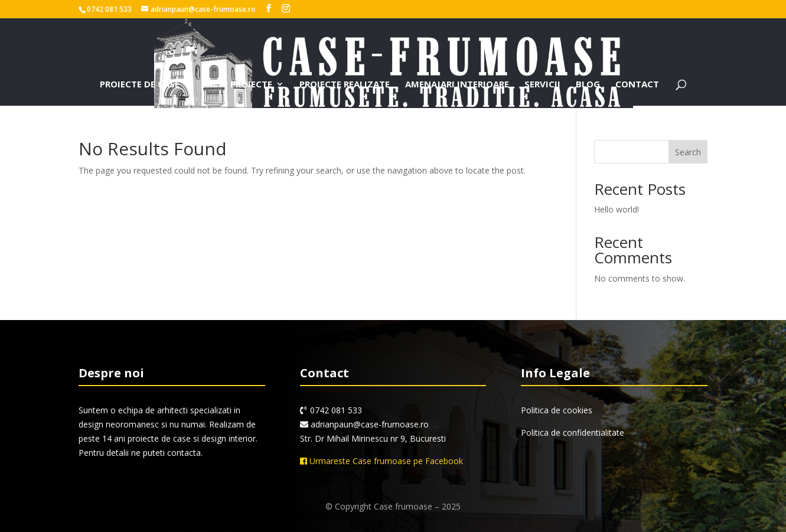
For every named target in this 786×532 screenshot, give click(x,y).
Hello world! (617, 209)
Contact (637, 85)
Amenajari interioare (457, 85)
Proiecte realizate (345, 85)
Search (688, 152)
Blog (588, 85)
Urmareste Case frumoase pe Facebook (381, 461)
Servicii (542, 85)
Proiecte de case (140, 85)
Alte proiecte (239, 85)
